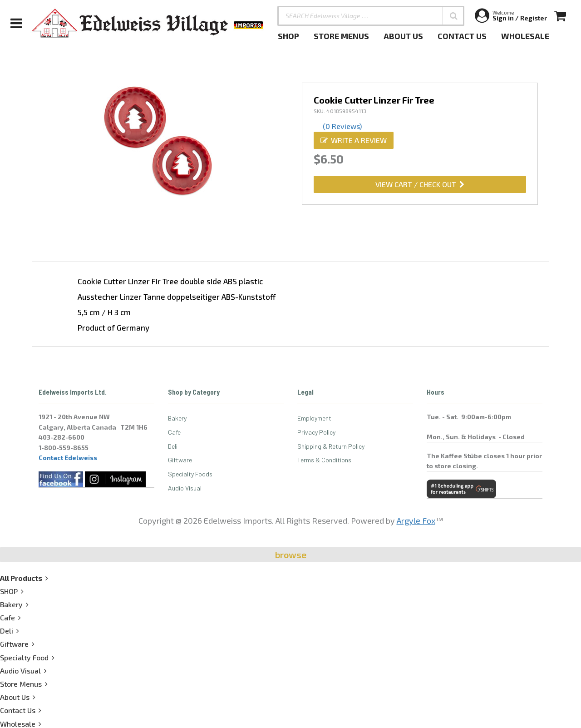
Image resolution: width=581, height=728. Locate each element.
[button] (453, 16)
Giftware (180, 460)
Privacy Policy (316, 432)
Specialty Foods (190, 474)
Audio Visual (185, 488)
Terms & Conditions (324, 460)
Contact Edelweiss (68, 458)
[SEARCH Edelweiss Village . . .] (371, 16)
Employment (314, 418)
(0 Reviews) (342, 126)
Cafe (174, 432)
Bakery (177, 418)
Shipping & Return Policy (331, 446)
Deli (173, 446)
